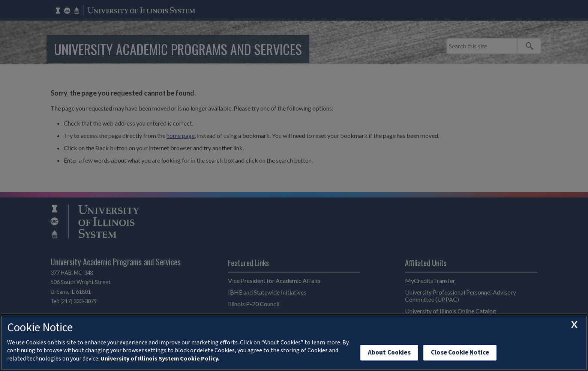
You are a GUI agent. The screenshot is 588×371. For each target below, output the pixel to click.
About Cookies (389, 352)
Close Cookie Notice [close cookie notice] (460, 352)
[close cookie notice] (574, 325)
